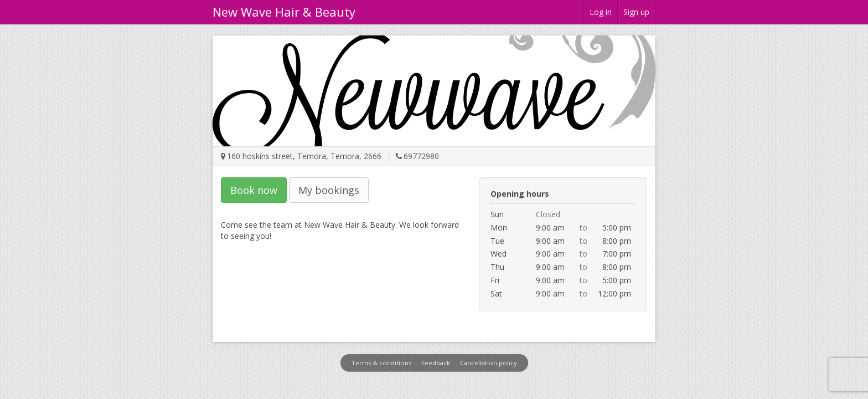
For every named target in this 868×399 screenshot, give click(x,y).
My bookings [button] (329, 190)
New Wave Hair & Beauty (284, 12)
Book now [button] (254, 190)
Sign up (636, 12)
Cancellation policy (489, 363)
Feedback (436, 363)
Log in (601, 12)
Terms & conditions (381, 363)
